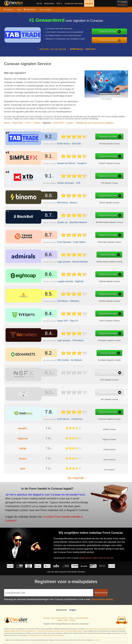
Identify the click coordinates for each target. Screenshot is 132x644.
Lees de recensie (101, 255)
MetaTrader (49, 3)
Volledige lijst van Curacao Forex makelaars (95, 123)
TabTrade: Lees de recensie (53, 49)
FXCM (23, 449)
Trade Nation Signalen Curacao (102, 241)
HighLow (23, 438)
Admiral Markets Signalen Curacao (102, 261)
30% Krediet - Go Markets (66, 360)
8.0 (47, 392)
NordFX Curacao (109, 429)
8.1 (47, 373)
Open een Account (108, 31)
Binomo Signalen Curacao (102, 202)
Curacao (9, 10)
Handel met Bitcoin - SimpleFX (68, 163)
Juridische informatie (74, 3)
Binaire (7, 123)
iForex (23, 459)
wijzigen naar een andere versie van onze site (98, 557)
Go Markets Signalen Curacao (102, 359)
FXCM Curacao (109, 450)
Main (19, 10)
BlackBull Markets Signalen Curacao (102, 222)
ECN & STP (59, 123)
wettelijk (60, 620)
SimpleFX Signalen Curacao (102, 163)
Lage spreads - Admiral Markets (69, 261)
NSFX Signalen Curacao (102, 379)
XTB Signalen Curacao (102, 182)
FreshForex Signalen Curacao (102, 418)
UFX (23, 469)
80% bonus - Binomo (64, 202)
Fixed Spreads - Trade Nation (68, 241)
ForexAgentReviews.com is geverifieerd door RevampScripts (46, 635)
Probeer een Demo (108, 40)
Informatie (47, 618)
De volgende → (78, 478)
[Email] (49, 593)
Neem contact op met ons (59, 618)
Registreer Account (101, 137)
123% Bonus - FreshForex (66, 419)
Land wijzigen (122, 5)
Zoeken (66, 620)
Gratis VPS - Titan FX (64, 320)
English (73, 610)
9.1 (47, 156)
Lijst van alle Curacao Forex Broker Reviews (66, 572)
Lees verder (96, 640)
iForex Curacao (109, 460)
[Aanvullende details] (102, 599)
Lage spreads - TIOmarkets (67, 340)
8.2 (47, 353)
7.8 (47, 412)
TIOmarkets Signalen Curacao (102, 340)
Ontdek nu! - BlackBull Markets (68, 222)
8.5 (47, 294)
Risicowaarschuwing (81, 618)
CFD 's (59, 3)
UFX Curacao (109, 470)
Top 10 (39, 3)
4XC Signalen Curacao (102, 399)
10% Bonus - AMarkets (65, 301)
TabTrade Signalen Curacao (102, 143)
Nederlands (30, 10)
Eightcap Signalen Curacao (102, 281)
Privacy (71, 618)
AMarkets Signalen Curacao (102, 301)
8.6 (47, 255)
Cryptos (70, 123)
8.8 (47, 196)
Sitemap (72, 620)
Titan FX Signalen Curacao (102, 320)
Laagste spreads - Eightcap (67, 281)
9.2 (47, 137)
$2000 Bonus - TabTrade (66, 143)
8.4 (47, 314)
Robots (37, 123)
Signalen (89, 3)
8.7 (47, 215)
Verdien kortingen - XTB (65, 182)
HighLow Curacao (109, 439)
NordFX (23, 428)
